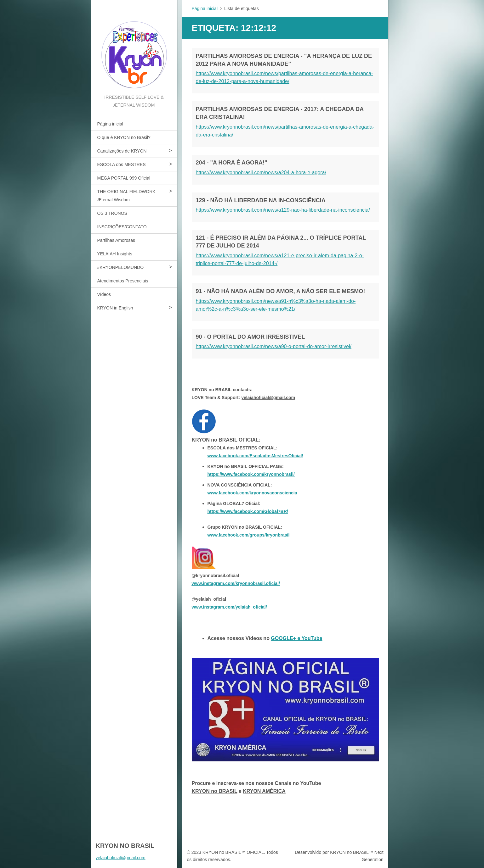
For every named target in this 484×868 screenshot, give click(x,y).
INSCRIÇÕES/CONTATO (122, 227)
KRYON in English (115, 308)
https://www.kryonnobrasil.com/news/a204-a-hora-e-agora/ (261, 172)
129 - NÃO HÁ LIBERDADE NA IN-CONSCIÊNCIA (261, 200)
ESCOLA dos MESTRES (122, 164)
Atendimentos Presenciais (123, 281)
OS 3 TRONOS (112, 213)
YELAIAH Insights (115, 254)
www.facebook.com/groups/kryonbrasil (249, 535)
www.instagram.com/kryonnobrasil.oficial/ (236, 583)
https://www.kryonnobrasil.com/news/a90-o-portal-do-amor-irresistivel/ (274, 346)
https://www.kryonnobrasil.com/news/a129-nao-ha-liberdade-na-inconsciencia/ (283, 210)
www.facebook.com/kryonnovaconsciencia (252, 493)
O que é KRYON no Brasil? (124, 137)
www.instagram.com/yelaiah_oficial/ (229, 607)
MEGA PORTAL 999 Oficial (124, 178)
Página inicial (110, 124)
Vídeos (104, 294)
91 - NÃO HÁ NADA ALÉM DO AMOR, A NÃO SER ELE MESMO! (281, 291)
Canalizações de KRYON (122, 151)
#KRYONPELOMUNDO (121, 267)
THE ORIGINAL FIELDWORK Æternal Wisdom (126, 196)
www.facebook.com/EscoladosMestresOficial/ (255, 456)
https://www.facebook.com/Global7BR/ (248, 511)
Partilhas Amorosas (116, 240)
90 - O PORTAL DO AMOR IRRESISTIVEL (251, 337)
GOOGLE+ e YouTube (296, 638)
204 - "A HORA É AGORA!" (232, 163)
